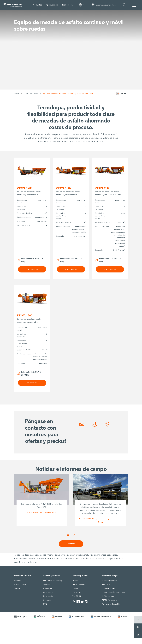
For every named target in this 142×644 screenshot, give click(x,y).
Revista (75, 589)
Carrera (17, 589)
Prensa (75, 581)
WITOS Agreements (109, 600)
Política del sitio (108, 596)
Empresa (18, 581)
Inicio (16, 94)
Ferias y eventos (79, 585)
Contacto (47, 600)
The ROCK (77, 596)
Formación (47, 589)
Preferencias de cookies (111, 604)
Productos (37, 5)
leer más (71, 544)
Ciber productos (31, 94)
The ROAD (77, 593)
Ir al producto (32, 269)
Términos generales (109, 581)
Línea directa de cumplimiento (114, 593)
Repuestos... (67, 5)
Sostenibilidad (20, 585)
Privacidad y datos (109, 589)
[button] (68, 535)
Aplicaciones (52, 5)
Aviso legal (106, 585)
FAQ (45, 604)
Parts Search (48, 593)
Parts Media (48, 596)
